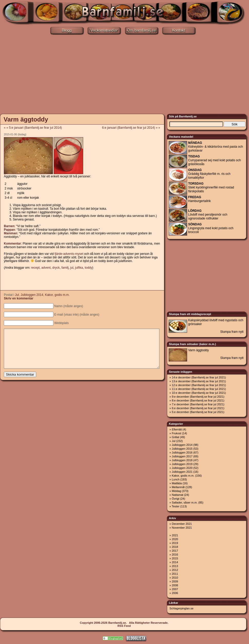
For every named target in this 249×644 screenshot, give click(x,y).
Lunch (176, 479)
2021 (175, 535)
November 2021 (182, 528)
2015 (175, 558)
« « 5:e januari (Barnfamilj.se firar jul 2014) (33, 128)
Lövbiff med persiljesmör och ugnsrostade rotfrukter (208, 215)
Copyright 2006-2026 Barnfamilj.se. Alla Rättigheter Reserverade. (124, 623)
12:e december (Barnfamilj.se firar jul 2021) (199, 385)
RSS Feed (124, 626)
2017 (175, 551)
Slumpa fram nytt (232, 332)
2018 (175, 547)
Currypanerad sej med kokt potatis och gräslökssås (214, 160)
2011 (175, 574)
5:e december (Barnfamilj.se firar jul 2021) (198, 412)
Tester (176, 506)
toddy (88, 268)
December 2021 (182, 524)
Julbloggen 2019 (182, 464)
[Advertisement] (125, 74)
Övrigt (175, 499)
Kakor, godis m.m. (57, 295)
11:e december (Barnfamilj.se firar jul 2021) (199, 389)
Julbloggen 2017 (182, 456)
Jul (17, 295)
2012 (175, 570)
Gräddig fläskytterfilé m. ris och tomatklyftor (209, 174)
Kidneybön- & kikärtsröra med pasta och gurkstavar (216, 147)
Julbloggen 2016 (182, 452)
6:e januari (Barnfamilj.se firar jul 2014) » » (133, 128)
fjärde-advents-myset (69, 254)
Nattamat (178, 495)
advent (46, 268)
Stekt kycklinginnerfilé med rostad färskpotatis (211, 187)
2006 (175, 593)
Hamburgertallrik (199, 199)
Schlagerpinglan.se (181, 608)
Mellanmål (178, 487)
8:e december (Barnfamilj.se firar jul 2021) (198, 400)
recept (35, 268)
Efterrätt (177, 429)
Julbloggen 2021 (182, 472)
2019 (175, 543)
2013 (175, 566)
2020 (175, 539)
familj (65, 268)
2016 (175, 555)
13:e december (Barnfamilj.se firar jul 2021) (199, 381)
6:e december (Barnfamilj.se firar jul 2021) (198, 408)
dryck (56, 268)
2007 (175, 589)
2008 (175, 585)
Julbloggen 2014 (32, 295)
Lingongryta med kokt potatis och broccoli (211, 228)
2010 (175, 578)
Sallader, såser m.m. (185, 502)
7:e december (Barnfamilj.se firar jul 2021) (198, 404)
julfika (79, 268)
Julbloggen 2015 (182, 449)
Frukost (176, 433)
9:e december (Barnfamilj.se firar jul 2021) (198, 397)
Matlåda (177, 483)
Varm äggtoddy (26, 119)
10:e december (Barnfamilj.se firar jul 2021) (199, 393)
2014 (175, 562)
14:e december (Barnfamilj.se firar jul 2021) (199, 377)
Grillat (175, 437)
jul (72, 268)
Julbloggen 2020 (182, 468)
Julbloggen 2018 (182, 460)
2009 (175, 581)
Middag (176, 491)
